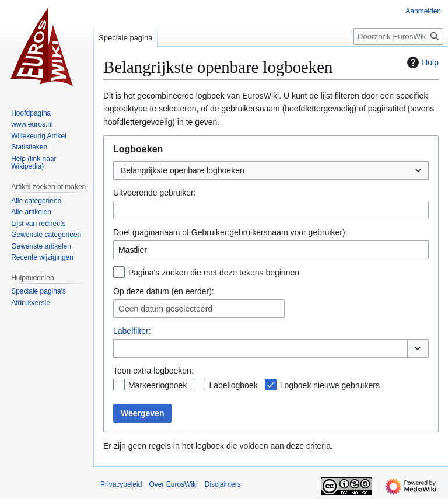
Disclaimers (223, 484)
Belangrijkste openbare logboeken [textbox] (183, 170)
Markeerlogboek (157, 385)
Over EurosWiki (173, 484)
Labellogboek (233, 385)
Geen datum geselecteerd (165, 309)
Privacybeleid (121, 484)
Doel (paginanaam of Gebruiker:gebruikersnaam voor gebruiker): (230, 232)
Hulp (421, 62)
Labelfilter (131, 331)
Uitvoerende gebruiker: (155, 193)
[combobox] (271, 170)
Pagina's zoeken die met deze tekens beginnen (214, 273)
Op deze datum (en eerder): (164, 291)
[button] (418, 348)
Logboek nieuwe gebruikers (330, 385)
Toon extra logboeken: (153, 371)
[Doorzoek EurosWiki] (398, 36)
